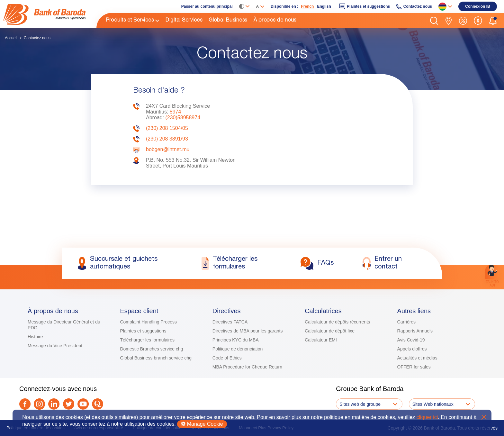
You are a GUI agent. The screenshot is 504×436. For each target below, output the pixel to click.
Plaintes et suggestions (143, 331)
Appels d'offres (412, 349)
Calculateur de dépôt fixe (330, 331)
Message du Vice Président (55, 346)
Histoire (35, 337)
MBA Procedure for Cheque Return (247, 367)
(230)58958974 (183, 118)
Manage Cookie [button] (202, 424)
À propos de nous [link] (275, 21)
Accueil (11, 38)
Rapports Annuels (415, 331)
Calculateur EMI (321, 340)
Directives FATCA (230, 322)
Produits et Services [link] (130, 21)
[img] (50, 14)
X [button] (484, 417)
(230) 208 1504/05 (167, 128)
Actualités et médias (417, 358)
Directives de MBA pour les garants (248, 331)
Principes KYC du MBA (236, 340)
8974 (175, 112)
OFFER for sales (414, 367)
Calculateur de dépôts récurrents (337, 322)
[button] (434, 21)
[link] (50, 14)
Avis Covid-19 (411, 340)
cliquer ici (427, 417)
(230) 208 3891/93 (167, 139)
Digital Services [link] (184, 21)
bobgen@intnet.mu (168, 149)
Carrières (407, 322)
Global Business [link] (228, 21)
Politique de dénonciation (238, 349)
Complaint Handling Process (148, 322)
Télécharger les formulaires (147, 340)
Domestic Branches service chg (151, 349)
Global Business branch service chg (156, 358)
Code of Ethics (227, 358)
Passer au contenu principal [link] (207, 6)
